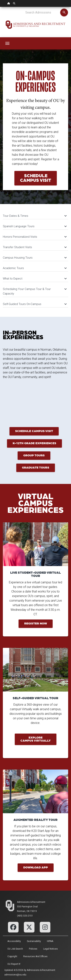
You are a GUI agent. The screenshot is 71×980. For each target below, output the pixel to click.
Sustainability (34, 941)
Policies (33, 949)
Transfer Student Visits (35, 247)
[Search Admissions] (43, 13)
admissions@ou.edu (15, 975)
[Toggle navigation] (7, 43)
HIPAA (50, 941)
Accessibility (14, 941)
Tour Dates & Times (35, 216)
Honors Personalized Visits (35, 237)
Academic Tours (35, 268)
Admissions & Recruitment (31, 902)
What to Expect (35, 279)
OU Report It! (14, 964)
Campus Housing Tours (35, 258)
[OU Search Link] (14, 3)
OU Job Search (15, 949)
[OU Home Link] (9, 3)
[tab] (35, 214)
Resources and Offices (35, 956)
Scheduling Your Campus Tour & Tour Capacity (35, 291)
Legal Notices (51, 949)
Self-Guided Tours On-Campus (35, 304)
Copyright (12, 956)
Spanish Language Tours (35, 226)
